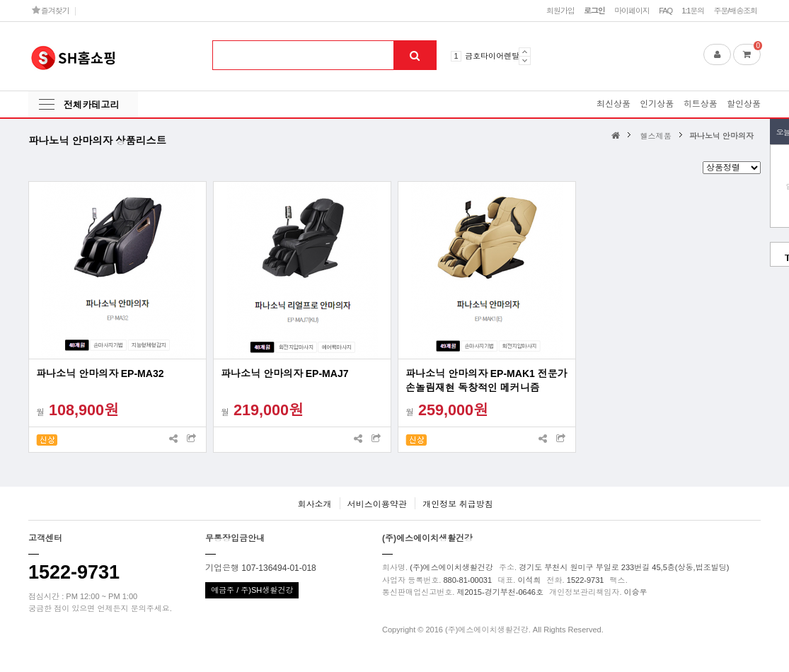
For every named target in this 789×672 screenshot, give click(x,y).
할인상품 (744, 104)
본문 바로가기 (0, 0)
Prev (525, 52)
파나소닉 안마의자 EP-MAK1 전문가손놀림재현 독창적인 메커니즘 (486, 381)
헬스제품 (656, 136)
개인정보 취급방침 (457, 504)
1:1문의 (693, 11)
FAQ (666, 11)
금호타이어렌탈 (492, 56)
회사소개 (314, 504)
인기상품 (657, 104)
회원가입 (560, 11)
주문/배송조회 (735, 11)
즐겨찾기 (51, 10)
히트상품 (701, 104)
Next (525, 60)
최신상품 (614, 104)
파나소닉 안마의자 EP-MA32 (100, 373)
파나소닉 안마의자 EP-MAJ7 (284, 373)
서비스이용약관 (377, 504)
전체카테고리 (91, 105)
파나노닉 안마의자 (721, 136)
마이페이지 (632, 11)
